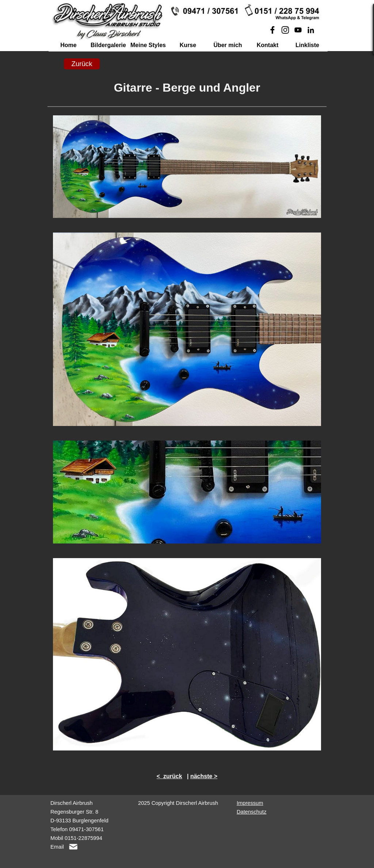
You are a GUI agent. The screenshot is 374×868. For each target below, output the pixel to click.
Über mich (228, 45)
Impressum (250, 803)
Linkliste (307, 45)
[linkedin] (311, 30)
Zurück (82, 64)
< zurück (169, 776)
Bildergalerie (108, 45)
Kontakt (268, 45)
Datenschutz (251, 812)
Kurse (188, 45)
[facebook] (272, 30)
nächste (201, 776)
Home (68, 45)
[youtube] (298, 30)
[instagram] (285, 30)
